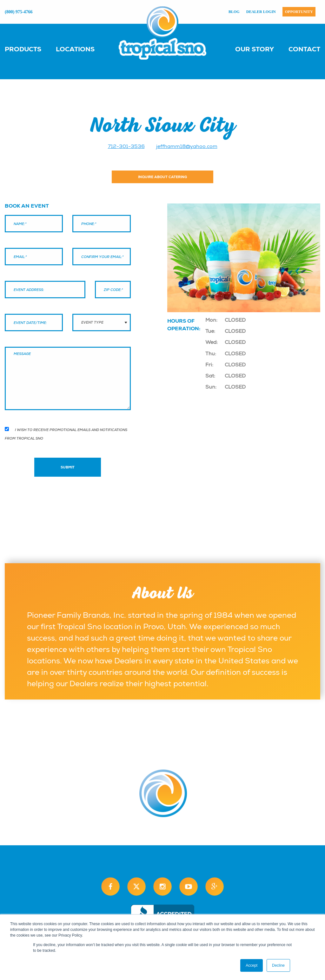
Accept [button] (252, 965)
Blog (234, 12)
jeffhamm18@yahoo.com (187, 146)
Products (23, 49)
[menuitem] (29, 49)
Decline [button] (278, 965)
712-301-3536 (126, 146)
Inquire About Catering (162, 177)
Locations (75, 49)
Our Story (255, 49)
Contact (304, 49)
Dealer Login (261, 12)
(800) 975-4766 (19, 12)
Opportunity (299, 12)
